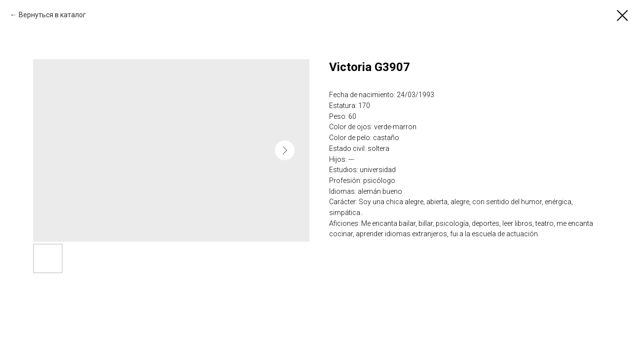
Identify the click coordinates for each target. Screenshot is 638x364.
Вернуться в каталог (52, 15)
